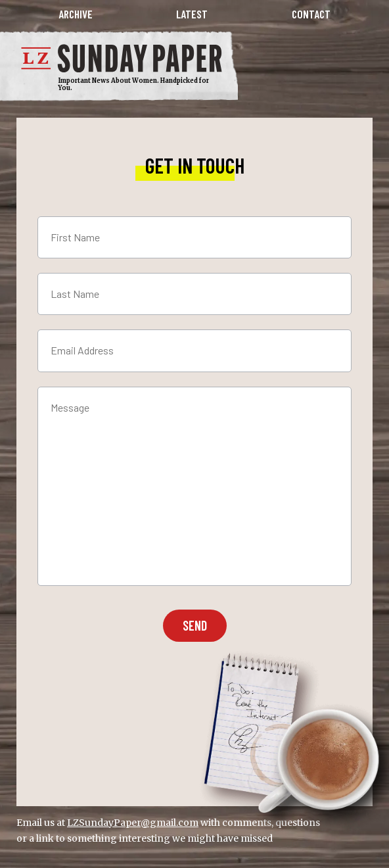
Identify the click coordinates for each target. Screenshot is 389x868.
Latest (192, 14)
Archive (76, 14)
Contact (311, 14)
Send (195, 625)
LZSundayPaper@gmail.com (133, 823)
